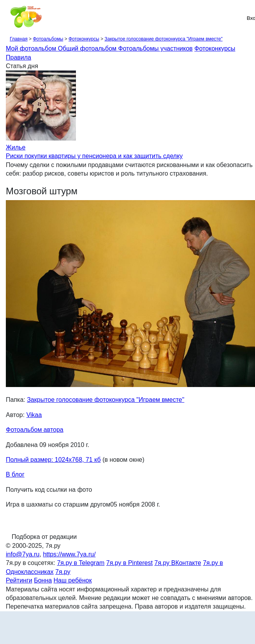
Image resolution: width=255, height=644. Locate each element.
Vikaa (34, 415)
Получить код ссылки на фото (49, 490)
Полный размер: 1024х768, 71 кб (53, 460)
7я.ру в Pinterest (129, 563)
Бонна (43, 580)
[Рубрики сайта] (8, 18)
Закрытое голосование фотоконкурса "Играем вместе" (163, 39)
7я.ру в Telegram (81, 563)
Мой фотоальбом (32, 48)
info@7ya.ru (23, 554)
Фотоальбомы (48, 39)
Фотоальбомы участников (156, 48)
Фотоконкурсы (84, 39)
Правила (18, 57)
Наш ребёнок (73, 580)
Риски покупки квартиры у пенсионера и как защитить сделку (94, 156)
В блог (15, 474)
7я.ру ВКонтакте (178, 563)
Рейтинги (19, 580)
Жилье (16, 147)
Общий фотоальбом (88, 48)
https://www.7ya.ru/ (69, 554)
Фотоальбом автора (35, 430)
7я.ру (63, 572)
